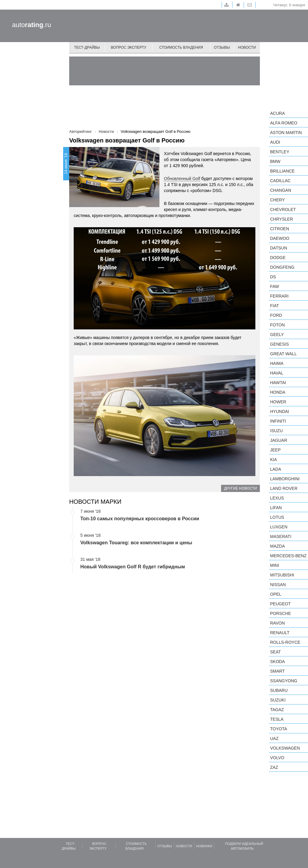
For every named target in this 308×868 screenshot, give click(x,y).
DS (273, 277)
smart (277, 671)
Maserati (281, 536)
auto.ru (32, 25)
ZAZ (274, 767)
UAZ (274, 738)
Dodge (278, 258)
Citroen (280, 229)
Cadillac (280, 181)
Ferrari (279, 296)
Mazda (277, 546)
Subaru (279, 690)
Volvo (277, 758)
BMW (275, 161)
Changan (281, 190)
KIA (274, 460)
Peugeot (280, 604)
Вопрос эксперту (129, 47)
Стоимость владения (181, 47)
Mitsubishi (282, 575)
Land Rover (284, 488)
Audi (275, 142)
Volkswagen (285, 748)
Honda (278, 392)
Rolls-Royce (285, 642)
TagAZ (277, 710)
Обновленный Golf (182, 179)
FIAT (274, 306)
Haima (277, 363)
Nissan (278, 585)
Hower (278, 402)
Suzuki (278, 700)
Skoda (277, 662)
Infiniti (278, 421)
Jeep (275, 450)
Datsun (279, 248)
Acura (277, 113)
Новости (247, 47)
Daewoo (280, 238)
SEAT (276, 652)
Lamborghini (285, 479)
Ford (276, 315)
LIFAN (276, 508)
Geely (277, 335)
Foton (277, 325)
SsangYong (284, 681)
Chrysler (282, 219)
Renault (280, 633)
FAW (275, 286)
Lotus (277, 517)
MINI (275, 565)
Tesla (277, 719)
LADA (276, 469)
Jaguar (279, 440)
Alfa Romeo (284, 123)
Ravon (277, 623)
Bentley (280, 152)
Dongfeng (282, 267)
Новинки (204, 846)
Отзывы (222, 47)
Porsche (280, 613)
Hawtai (278, 383)
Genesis (279, 344)
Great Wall (283, 354)
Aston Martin (286, 133)
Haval (277, 373)
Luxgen (279, 527)
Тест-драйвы (87, 47)
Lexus (277, 498)
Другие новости (240, 488)
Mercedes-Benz (288, 556)
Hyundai (280, 411)
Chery (277, 200)
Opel (276, 594)
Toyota (279, 729)
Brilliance (282, 171)
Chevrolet (283, 209)
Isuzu (276, 431)
